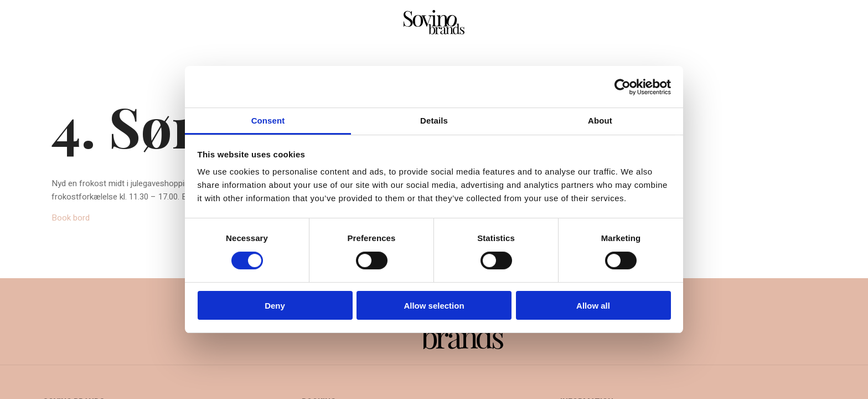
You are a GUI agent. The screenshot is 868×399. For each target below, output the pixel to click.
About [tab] (600, 121)
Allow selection (434, 306)
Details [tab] (434, 121)
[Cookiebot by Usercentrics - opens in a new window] (622, 87)
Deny (275, 306)
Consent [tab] (268, 121)
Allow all (593, 306)
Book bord (71, 218)
